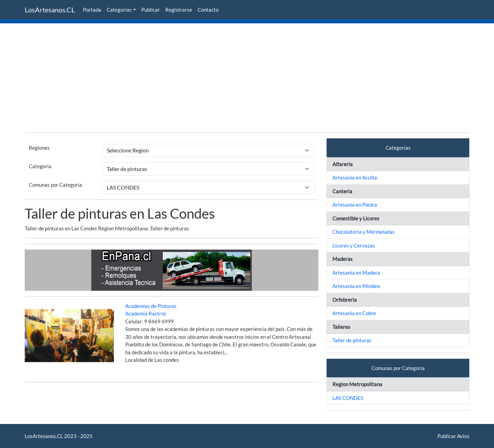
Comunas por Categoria (55, 185)
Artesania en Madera (356, 273)
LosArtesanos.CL (50, 10)
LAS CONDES (348, 398)
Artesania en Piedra (355, 205)
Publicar (151, 10)
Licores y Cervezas (354, 245)
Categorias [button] (119, 10)
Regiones (39, 148)
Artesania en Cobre (354, 313)
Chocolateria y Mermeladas (364, 232)
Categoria (40, 166)
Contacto (208, 10)
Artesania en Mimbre (356, 286)
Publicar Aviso (453, 436)
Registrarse (179, 10)
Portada (92, 10)
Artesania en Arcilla (355, 177)
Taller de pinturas (352, 340)
